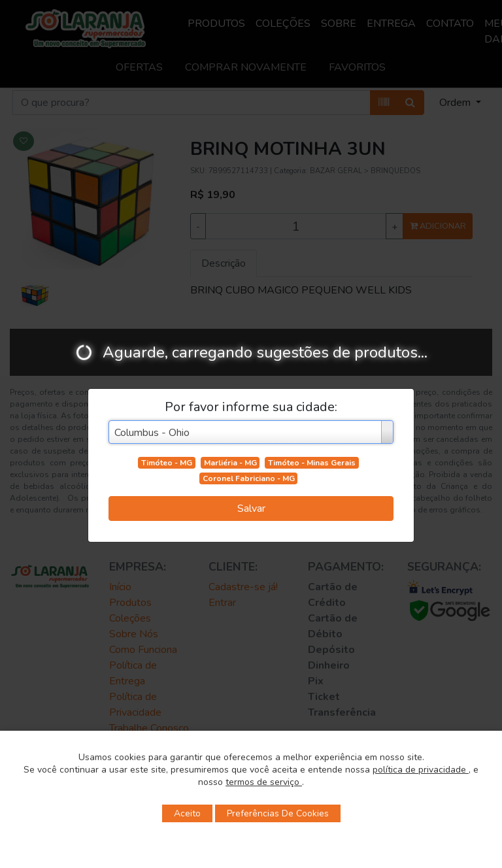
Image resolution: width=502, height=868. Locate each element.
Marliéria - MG (230, 463)
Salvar (251, 509)
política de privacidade (421, 770)
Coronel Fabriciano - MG (249, 478)
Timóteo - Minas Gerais (312, 463)
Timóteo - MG (167, 463)
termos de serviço (264, 782)
